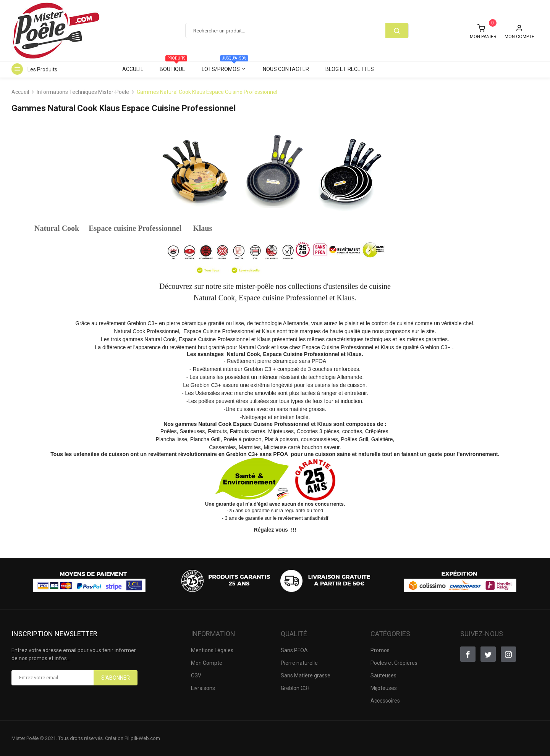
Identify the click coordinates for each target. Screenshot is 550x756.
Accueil (133, 69)
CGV (196, 675)
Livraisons (203, 688)
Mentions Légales (212, 650)
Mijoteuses (384, 688)
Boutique (173, 67)
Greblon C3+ (295, 688)
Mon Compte (207, 663)
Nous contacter (286, 69)
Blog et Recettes (350, 69)
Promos (380, 650)
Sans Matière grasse (306, 675)
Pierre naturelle (299, 663)
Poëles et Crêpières (394, 663)
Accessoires (385, 701)
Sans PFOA (294, 650)
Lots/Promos (225, 67)
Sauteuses (383, 675)
